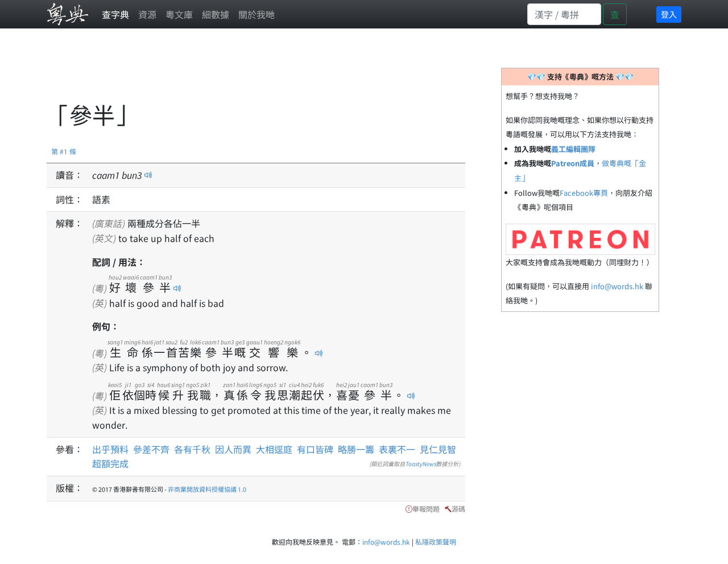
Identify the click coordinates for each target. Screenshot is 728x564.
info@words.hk (617, 286)
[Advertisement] (254, 71)
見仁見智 (438, 449)
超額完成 (110, 463)
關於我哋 (257, 14)
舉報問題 (426, 509)
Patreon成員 (573, 163)
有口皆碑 (315, 449)
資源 (147, 14)
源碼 (458, 509)
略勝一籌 (356, 449)
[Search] (564, 14)
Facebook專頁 (584, 193)
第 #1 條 (64, 151)
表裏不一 (397, 449)
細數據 (216, 14)
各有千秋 (192, 449)
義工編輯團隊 (573, 149)
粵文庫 (179, 14)
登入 (669, 14)
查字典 (115, 14)
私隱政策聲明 (436, 542)
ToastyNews (421, 464)
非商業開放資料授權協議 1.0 (207, 489)
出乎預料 (110, 449)
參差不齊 (151, 449)
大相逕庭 (274, 449)
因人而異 (233, 449)
